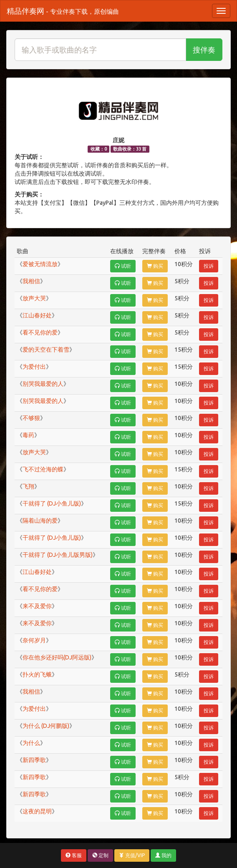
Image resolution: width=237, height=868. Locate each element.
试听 (123, 266)
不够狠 (31, 418)
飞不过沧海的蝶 (43, 469)
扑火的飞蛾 (37, 674)
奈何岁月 (34, 640)
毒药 (28, 435)
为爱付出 (34, 367)
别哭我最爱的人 (43, 384)
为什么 (31, 743)
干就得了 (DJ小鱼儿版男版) (58, 555)
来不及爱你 (37, 606)
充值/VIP (132, 855)
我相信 (31, 281)
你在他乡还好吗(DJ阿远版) (57, 657)
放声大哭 (34, 298)
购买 (155, 266)
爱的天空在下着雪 (46, 350)
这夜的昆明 (37, 811)
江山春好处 (37, 315)
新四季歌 (34, 760)
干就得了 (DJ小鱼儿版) (52, 503)
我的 (163, 855)
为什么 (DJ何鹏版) (46, 726)
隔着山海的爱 (40, 521)
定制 (100, 855)
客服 (74, 855)
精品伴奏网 (63, 11)
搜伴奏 (204, 50)
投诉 (209, 266)
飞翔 (28, 486)
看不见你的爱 (40, 332)
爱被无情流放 (40, 264)
